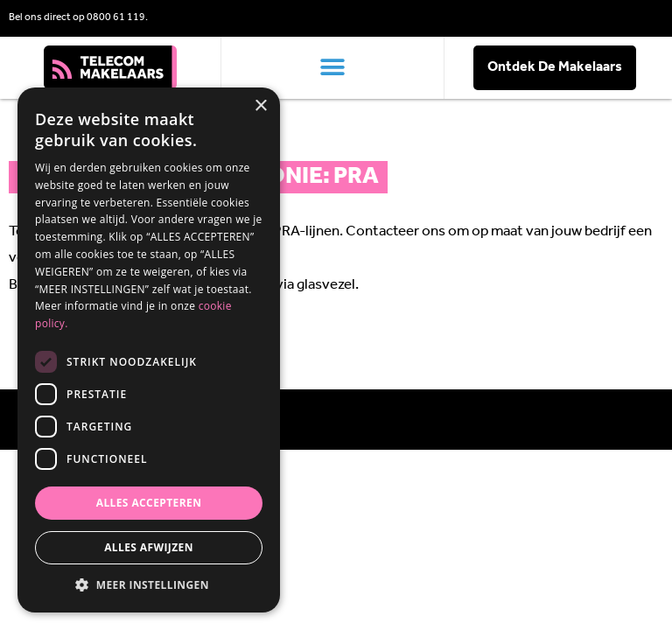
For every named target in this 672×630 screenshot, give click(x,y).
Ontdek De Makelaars (555, 67)
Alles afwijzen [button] (149, 547)
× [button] (260, 106)
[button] (333, 68)
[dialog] (149, 350)
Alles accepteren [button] (149, 503)
